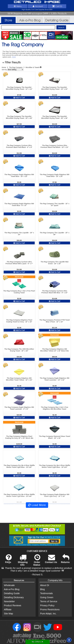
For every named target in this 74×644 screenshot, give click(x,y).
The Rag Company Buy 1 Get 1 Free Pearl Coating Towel (19, 292)
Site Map (8, 614)
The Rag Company (16, 67)
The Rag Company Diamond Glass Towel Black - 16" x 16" (55, 437)
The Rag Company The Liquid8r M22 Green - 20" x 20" (55, 263)
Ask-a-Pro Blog (12, 589)
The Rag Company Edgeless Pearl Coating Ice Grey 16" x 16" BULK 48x (19, 437)
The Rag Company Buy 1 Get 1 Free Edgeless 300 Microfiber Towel (55, 408)
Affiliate (8, 609)
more (14, 57)
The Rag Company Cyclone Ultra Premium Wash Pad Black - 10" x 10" (55, 146)
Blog (42, 589)
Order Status (37, 562)
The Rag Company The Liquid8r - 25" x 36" (55, 234)
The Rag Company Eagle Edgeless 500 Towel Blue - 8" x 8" (19, 205)
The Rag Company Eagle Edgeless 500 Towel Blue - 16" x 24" (55, 175)
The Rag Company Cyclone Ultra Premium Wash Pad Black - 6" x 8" (19, 146)
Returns (65, 560)
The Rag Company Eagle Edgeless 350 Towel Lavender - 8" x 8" (19, 408)
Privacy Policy (47, 605)
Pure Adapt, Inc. (48, 614)
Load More (37, 505)
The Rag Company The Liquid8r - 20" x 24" (19, 234)
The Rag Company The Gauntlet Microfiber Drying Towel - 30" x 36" (55, 117)
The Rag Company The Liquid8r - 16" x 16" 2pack (55, 205)
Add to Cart (19, 98)
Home (4, 67)
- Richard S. (37, 575)
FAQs (8, 560)
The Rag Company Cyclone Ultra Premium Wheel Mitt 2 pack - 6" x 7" (19, 263)
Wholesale (9, 585)
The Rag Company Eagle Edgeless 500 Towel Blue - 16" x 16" (19, 175)
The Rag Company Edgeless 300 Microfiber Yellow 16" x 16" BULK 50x (55, 350)
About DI (45, 585)
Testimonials (46, 593)
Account (38, 6)
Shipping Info (23, 562)
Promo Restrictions (50, 609)
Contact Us (51, 560)
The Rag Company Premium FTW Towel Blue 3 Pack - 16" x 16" (55, 321)
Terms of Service (49, 601)
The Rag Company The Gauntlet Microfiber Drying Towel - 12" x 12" (19, 88)
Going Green (47, 597)
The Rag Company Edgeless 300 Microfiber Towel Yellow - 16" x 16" (19, 379)
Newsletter (9, 601)
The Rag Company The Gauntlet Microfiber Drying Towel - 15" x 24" (55, 88)
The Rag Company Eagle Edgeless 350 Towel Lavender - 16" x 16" (55, 379)
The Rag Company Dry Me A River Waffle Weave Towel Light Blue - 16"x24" (55, 466)
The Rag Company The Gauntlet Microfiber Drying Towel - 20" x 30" (19, 117)
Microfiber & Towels (32, 67)
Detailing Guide (12, 593)
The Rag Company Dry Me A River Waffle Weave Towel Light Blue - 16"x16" (19, 466)
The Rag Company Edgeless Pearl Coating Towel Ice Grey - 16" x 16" (19, 321)
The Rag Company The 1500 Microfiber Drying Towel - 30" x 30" (19, 350)
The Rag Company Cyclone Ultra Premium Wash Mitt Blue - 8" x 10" (55, 292)
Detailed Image (37, 2)
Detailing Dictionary (14, 597)
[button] (69, 640)
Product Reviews (13, 605)
